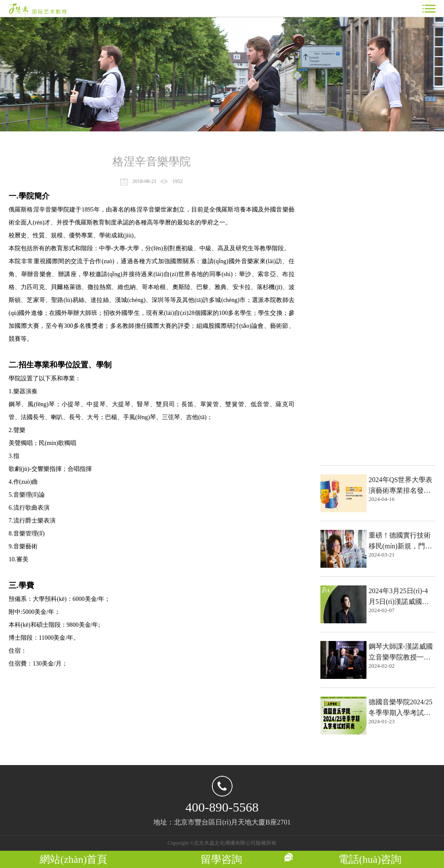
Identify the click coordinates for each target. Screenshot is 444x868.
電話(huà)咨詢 (370, 859)
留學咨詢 (221, 859)
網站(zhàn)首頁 (73, 859)
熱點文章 (339, 162)
